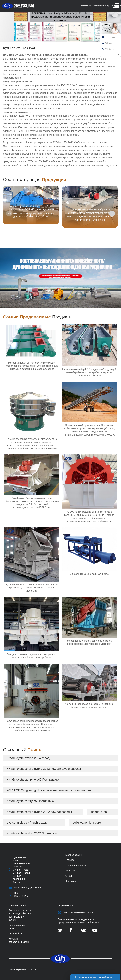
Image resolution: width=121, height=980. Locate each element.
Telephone (108, 43)
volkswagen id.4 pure (87, 823)
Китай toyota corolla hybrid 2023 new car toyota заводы (44, 769)
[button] (112, 214)
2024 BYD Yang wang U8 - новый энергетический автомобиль (49, 790)
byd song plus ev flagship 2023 (27, 823)
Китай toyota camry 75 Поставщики (31, 801)
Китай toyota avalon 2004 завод (28, 758)
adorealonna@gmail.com (28, 887)
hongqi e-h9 (99, 812)
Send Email (108, 37)
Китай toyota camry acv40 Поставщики (33, 779)
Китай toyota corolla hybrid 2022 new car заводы (39, 812)
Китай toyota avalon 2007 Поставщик (32, 833)
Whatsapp (108, 49)
